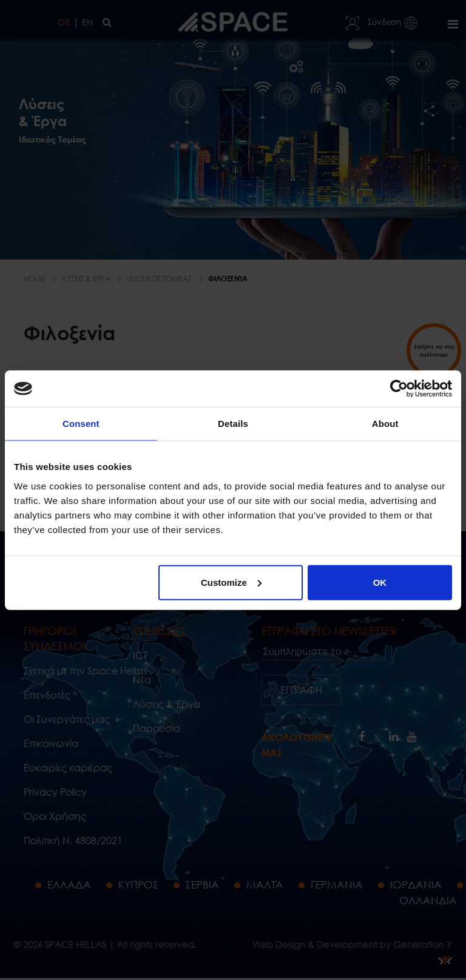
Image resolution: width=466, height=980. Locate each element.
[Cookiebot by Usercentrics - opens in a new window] (399, 389)
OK (380, 582)
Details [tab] (233, 424)
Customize (231, 582)
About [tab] (385, 424)
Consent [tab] (81, 424)
